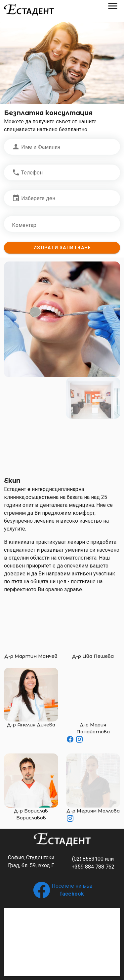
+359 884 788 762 (93, 867)
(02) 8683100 (88, 859)
